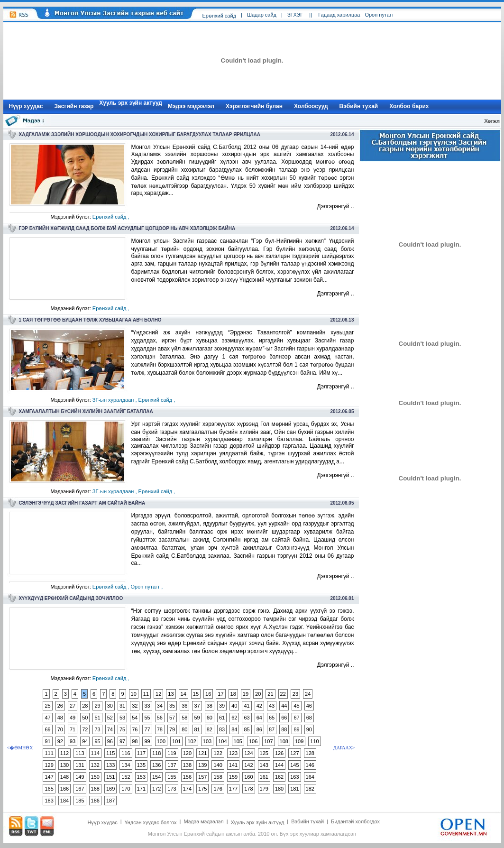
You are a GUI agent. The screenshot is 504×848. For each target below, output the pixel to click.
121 (202, 753)
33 (147, 706)
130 (64, 765)
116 (126, 753)
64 (259, 718)
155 (172, 777)
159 (233, 777)
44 (284, 706)
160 (248, 777)
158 (218, 777)
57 (172, 718)
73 (97, 729)
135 (141, 765)
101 (176, 741)
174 (187, 789)
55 (147, 718)
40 (234, 706)
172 (156, 789)
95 (97, 741)
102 (192, 741)
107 (268, 741)
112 (64, 753)
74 (110, 729)
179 (264, 789)
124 (248, 753)
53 (122, 718)
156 (187, 777)
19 (246, 694)
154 (156, 777)
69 (47, 729)
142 (248, 765)
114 (95, 753)
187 (110, 801)
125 (264, 753)
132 (95, 765)
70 (60, 729)
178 (248, 789)
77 (147, 729)
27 (73, 706)
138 (187, 765)
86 (259, 729)
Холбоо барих (409, 106)
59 (197, 718)
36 (184, 706)
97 (122, 741)
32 (135, 706)
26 (60, 706)
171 (141, 789)
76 (135, 729)
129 (49, 765)
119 (172, 753)
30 (110, 706)
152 (126, 777)
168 (95, 789)
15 (196, 694)
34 (160, 706)
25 (47, 706)
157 (202, 777)
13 (171, 694)
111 (49, 753)
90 (309, 729)
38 (210, 706)
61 (222, 718)
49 (73, 718)
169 (110, 789)
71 (73, 729)
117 (141, 753)
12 (158, 694)
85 (247, 729)
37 (197, 706)
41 (247, 706)
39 (222, 706)
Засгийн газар (74, 106)
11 (146, 694)
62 (234, 718)
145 (294, 765)
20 (258, 694)
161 (264, 777)
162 (279, 777)
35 (172, 706)
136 (156, 765)
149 (80, 777)
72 (85, 729)
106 (253, 741)
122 (218, 753)
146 (310, 765)
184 (64, 801)
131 (80, 765)
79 (172, 729)
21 (270, 694)
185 (80, 801)
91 (47, 741)
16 (208, 694)
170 (126, 789)
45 (296, 706)
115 (110, 753)
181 (294, 789)
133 (110, 765)
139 (202, 765)
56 (160, 718)
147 (49, 777)
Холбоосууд (311, 106)
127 (294, 753)
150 (95, 777)
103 (207, 741)
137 (172, 765)
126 (279, 753)
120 (187, 753)
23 (295, 694)
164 (310, 777)
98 (135, 741)
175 (202, 789)
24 (308, 694)
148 (64, 777)
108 (284, 741)
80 (184, 729)
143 (264, 765)
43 (272, 706)
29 (97, 706)
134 (126, 765)
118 (156, 753)
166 (64, 789)
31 (122, 706)
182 (310, 789)
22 (283, 694)
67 (296, 718)
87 (272, 729)
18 (233, 694)
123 (233, 753)
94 (85, 741)
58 (184, 718)
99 (147, 741)
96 (110, 741)
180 (279, 789)
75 (122, 729)
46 (309, 706)
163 (294, 777)
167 (80, 789)
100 (161, 741)
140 (218, 765)
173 (172, 789)
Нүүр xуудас (26, 106)
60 (210, 718)
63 (247, 718)
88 (284, 729)
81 (197, 729)
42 (259, 706)
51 (97, 718)
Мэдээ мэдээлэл (191, 106)
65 (272, 718)
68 (309, 718)
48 (60, 718)
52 (110, 718)
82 (210, 729)
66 (284, 718)
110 (314, 741)
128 (310, 753)
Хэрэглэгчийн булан (254, 106)
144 (279, 765)
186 (95, 801)
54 (135, 718)
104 (222, 741)
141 (233, 765)
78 (160, 729)
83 (222, 729)
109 (299, 741)
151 (110, 777)
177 (233, 789)
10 (134, 694)
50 (85, 718)
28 (85, 706)
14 (183, 694)
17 (220, 694)
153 (141, 777)
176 (218, 789)
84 (234, 729)
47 (47, 718)
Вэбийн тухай (359, 106)
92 (60, 741)
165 (49, 789)
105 (238, 741)
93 (73, 741)
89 (296, 729)
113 (80, 753)
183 (49, 801)
